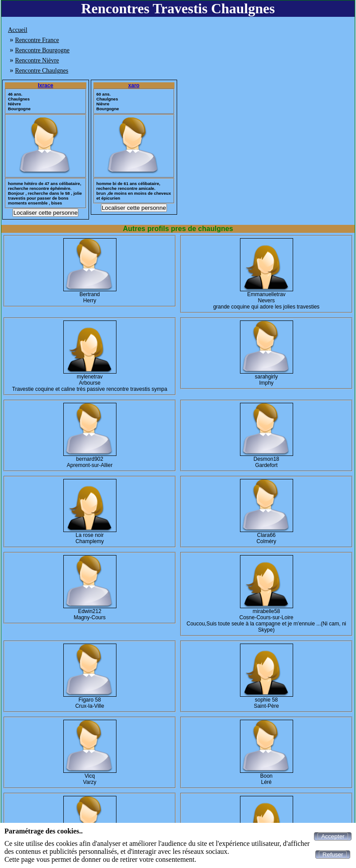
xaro (134, 85)
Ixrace (45, 85)
